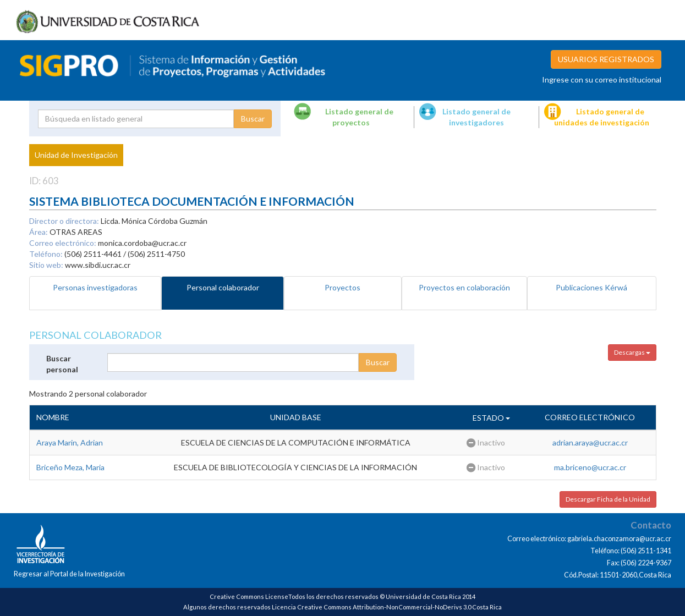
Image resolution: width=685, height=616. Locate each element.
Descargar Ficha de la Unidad (608, 499)
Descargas (632, 352)
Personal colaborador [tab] (223, 287)
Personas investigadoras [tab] (95, 287)
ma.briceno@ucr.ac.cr (590, 467)
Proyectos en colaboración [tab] (464, 287)
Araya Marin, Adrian (70, 442)
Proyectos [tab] (342, 287)
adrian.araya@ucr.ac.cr (590, 442)
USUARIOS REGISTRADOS (606, 59)
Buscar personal (62, 364)
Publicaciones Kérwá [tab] (591, 287)
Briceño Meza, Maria (70, 467)
